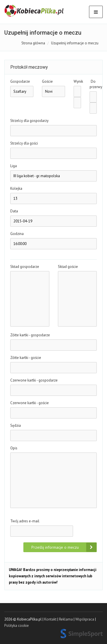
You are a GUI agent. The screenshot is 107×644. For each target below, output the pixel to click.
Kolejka (16, 188)
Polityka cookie (17, 626)
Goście (47, 81)
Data (14, 211)
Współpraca (85, 619)
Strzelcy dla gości (24, 143)
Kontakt (50, 619)
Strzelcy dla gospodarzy (29, 121)
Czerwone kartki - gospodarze (34, 380)
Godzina (17, 234)
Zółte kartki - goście (26, 358)
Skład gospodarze (25, 267)
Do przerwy (93, 84)
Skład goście (68, 267)
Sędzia (16, 425)
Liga (14, 166)
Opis (14, 448)
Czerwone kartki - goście (30, 403)
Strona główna (33, 43)
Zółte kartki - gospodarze (30, 335)
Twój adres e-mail (25, 521)
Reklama (66, 619)
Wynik (77, 81)
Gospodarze (20, 81)
